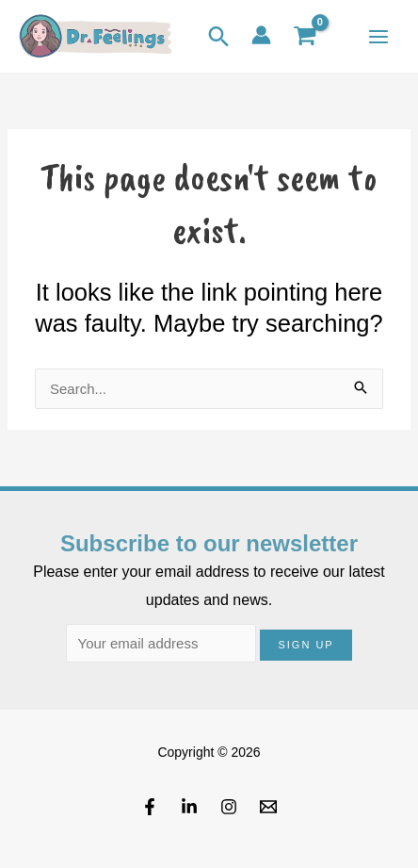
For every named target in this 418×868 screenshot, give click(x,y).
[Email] (268, 807)
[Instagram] (229, 807)
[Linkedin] (189, 807)
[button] (219, 36)
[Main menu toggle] (378, 36)
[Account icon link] (261, 35)
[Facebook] (150, 807)
